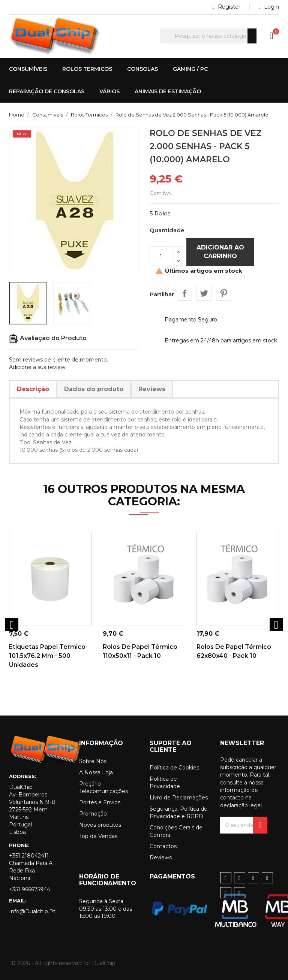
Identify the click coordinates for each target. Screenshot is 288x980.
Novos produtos (100, 825)
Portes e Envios (100, 802)
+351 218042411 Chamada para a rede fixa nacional (31, 867)
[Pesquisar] (208, 36)
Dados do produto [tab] (94, 389)
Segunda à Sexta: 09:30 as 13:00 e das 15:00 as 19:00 (106, 909)
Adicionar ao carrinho (220, 252)
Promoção (93, 814)
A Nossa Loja (96, 772)
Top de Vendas (98, 836)
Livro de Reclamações (179, 798)
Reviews (161, 857)
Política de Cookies (174, 768)
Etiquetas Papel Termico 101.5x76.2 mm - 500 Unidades (47, 656)
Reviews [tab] (152, 389)
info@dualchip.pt (32, 911)
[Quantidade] (161, 256)
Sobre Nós (93, 761)
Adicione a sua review (37, 367)
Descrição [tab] (33, 389)
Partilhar (184, 293)
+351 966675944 (30, 889)
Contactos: (164, 846)
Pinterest (223, 293)
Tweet (204, 293)
